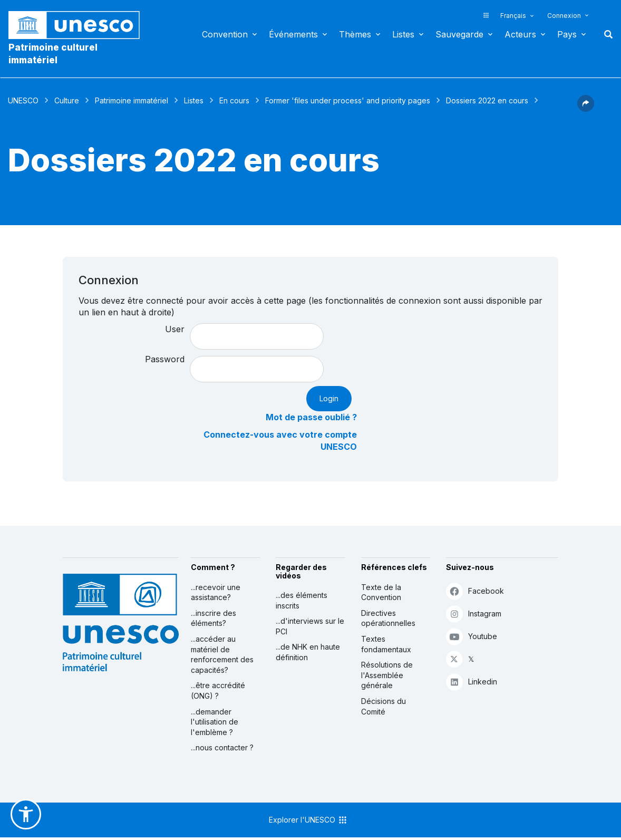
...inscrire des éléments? (214, 618)
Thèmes (355, 34)
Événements (293, 34)
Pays (567, 34)
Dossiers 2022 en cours (487, 100)
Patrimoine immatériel (132, 100)
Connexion (564, 16)
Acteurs (520, 34)
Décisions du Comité (384, 706)
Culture (67, 100)
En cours (234, 100)
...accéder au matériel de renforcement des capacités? (222, 654)
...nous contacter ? (222, 747)
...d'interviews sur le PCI (310, 626)
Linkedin (472, 682)
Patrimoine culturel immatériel (53, 54)
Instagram (474, 614)
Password (165, 359)
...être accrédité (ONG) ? (218, 691)
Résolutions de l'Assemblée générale (387, 675)
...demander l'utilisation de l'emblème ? (215, 722)
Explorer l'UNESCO (308, 820)
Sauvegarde (459, 34)
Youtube (472, 636)
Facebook (475, 591)
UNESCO (23, 100)
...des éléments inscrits (302, 600)
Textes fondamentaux (386, 644)
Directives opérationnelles (388, 618)
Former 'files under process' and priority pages (348, 100)
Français (513, 16)
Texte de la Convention (381, 592)
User (175, 329)
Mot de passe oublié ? (311, 417)
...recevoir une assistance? (216, 592)
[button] (586, 109)
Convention (225, 34)
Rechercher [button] (605, 34)
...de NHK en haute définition (308, 652)
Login (329, 398)
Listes (403, 34)
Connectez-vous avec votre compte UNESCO (280, 441)
